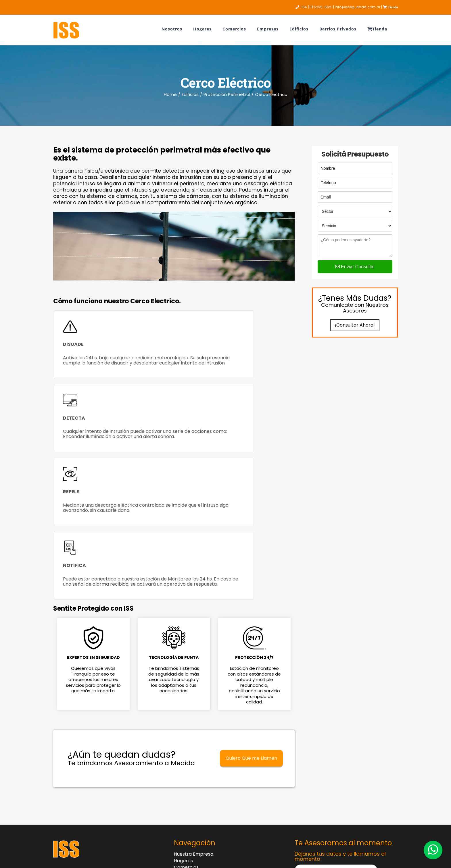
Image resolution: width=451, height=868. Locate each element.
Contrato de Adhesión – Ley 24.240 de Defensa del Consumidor (217, 778)
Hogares (183, 710)
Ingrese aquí (161, 811)
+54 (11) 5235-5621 (74, 742)
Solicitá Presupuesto (355, 154)
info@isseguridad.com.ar (81, 766)
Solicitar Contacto (336, 763)
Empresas (185, 723)
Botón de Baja (214, 749)
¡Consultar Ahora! (355, 325)
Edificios (183, 730)
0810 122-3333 (69, 726)
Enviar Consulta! (355, 267)
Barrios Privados (192, 736)
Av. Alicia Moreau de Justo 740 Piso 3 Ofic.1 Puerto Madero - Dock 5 (101, 754)
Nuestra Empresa (194, 703)
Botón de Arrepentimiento (214, 764)
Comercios (186, 716)
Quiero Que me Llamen (251, 607)
